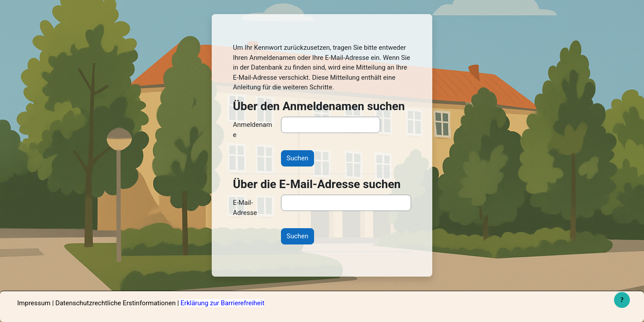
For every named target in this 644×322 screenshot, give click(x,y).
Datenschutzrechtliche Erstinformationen (116, 303)
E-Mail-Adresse (245, 208)
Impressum (34, 303)
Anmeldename (253, 130)
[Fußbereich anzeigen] (622, 300)
